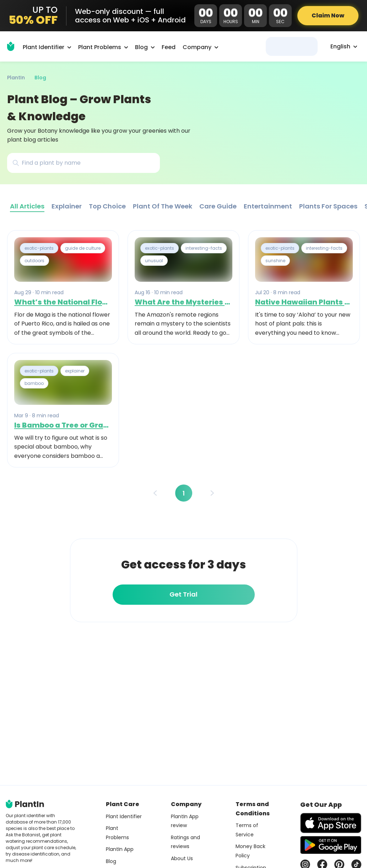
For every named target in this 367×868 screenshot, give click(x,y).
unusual (154, 261)
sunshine (275, 261)
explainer (75, 371)
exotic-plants (39, 248)
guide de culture (83, 248)
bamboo (34, 384)
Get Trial (183, 594)
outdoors (34, 261)
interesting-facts (204, 248)
